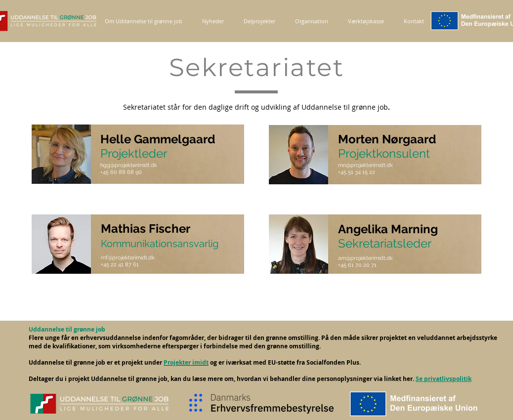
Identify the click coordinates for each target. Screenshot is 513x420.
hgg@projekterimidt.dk (129, 165)
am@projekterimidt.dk (365, 258)
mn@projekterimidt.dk (365, 165)
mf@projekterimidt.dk (128, 258)
